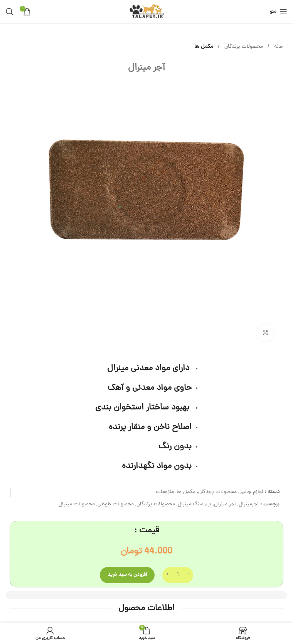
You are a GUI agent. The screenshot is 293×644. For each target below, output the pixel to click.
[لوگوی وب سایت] (146, 12)
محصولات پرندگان (243, 47)
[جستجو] (10, 12)
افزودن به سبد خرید (127, 575)
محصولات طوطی (116, 504)
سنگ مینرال (191, 504)
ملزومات (165, 492)
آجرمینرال (249, 504)
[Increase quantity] (167, 575)
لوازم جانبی (251, 492)
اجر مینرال (225, 504)
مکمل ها (204, 47)
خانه (278, 47)
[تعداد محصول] (178, 575)
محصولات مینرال (77, 504)
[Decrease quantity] (188, 575)
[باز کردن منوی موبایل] (279, 12)
